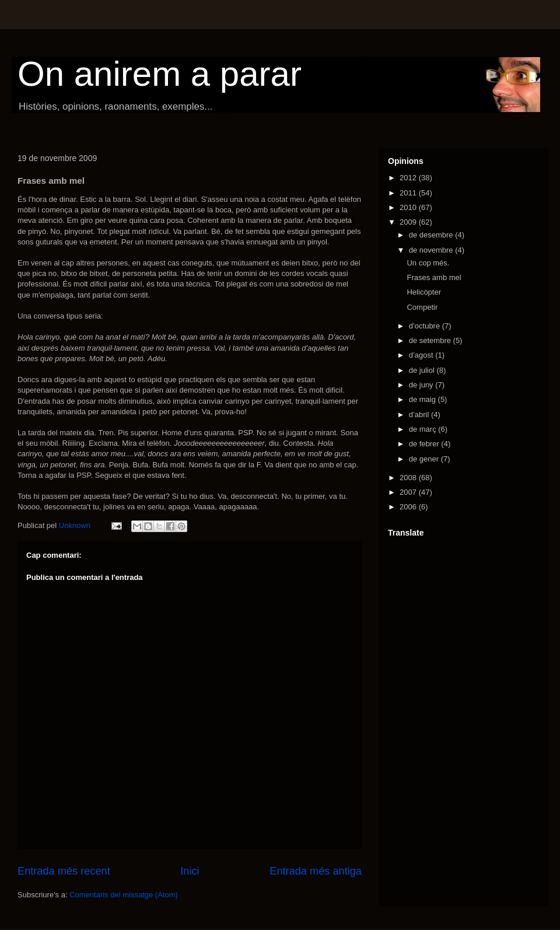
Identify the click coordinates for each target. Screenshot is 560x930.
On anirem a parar (160, 74)
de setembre (431, 340)
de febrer (425, 444)
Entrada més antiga (316, 871)
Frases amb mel (434, 277)
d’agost (422, 355)
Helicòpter (424, 292)
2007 (409, 492)
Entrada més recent (64, 871)
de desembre (432, 235)
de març (424, 429)
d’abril (420, 415)
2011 (409, 193)
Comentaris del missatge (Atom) (124, 895)
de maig (423, 399)
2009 (409, 222)
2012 (409, 178)
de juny (422, 385)
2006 (409, 507)
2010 (409, 207)
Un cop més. (428, 263)
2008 (409, 478)
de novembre (432, 250)
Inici (190, 871)
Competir (422, 307)
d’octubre (426, 326)
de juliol (423, 370)
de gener (425, 459)
